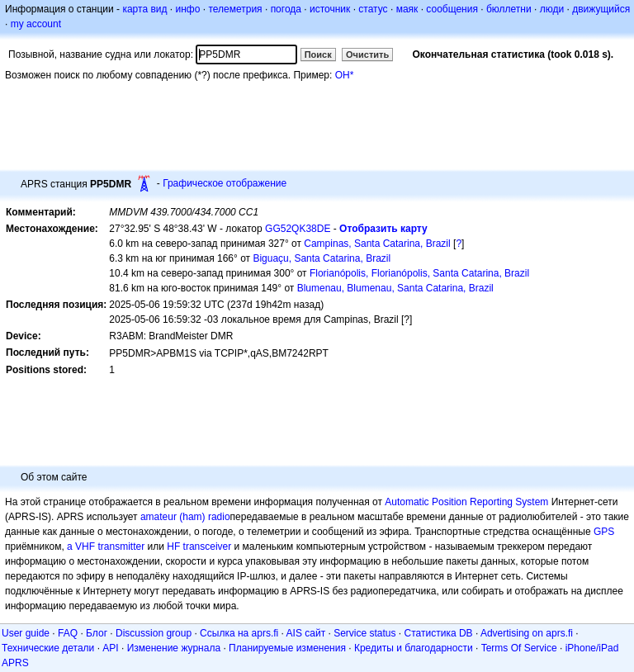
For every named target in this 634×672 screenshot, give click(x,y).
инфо (187, 9)
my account (36, 24)
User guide (26, 633)
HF (173, 547)
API (110, 648)
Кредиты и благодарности (414, 648)
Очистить (367, 54)
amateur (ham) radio (185, 517)
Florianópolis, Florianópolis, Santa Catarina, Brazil (419, 273)
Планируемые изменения (287, 648)
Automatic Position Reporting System (466, 502)
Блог (97, 633)
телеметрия (235, 9)
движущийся (601, 9)
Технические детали (48, 648)
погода (286, 9)
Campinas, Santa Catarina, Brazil (377, 244)
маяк (407, 9)
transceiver (208, 547)
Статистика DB (439, 633)
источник (330, 9)
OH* (345, 75)
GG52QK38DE (298, 229)
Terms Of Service (519, 648)
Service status (364, 633)
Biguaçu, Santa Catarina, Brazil (322, 258)
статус (373, 9)
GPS (604, 532)
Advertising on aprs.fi (527, 633)
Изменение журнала (174, 648)
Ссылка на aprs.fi (239, 633)
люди (552, 9)
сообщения (452, 9)
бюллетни (509, 9)
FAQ (68, 633)
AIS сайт (306, 633)
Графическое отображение (225, 183)
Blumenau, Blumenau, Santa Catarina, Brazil (395, 288)
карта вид (144, 9)
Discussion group (154, 633)
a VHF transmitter (106, 547)
